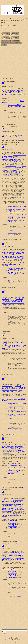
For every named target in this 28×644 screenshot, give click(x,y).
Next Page (4, 45)
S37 (9, 113)
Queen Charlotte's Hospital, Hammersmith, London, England (13, 553)
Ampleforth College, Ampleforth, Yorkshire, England (12, 169)
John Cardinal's (11, 642)
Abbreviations (5, 43)
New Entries (4, 41)
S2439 (9, 587)
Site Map (12, 43)
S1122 (9, 232)
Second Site (16, 642)
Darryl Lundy (14, 637)
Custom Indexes (16, 41)
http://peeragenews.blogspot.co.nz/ (14, 233)
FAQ (10, 41)
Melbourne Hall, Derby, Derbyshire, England (11, 174)
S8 (8, 117)
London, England (18, 259)
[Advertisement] (14, 63)
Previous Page (18, 43)
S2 (8, 315)
